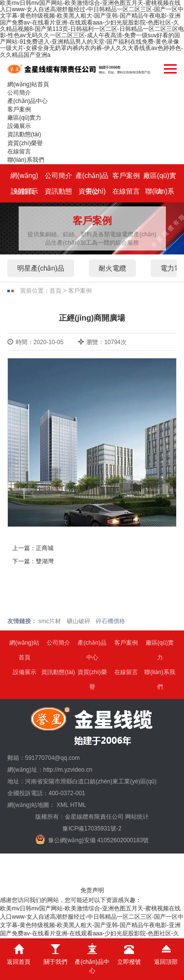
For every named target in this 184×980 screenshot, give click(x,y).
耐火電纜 (112, 268)
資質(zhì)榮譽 (25, 143)
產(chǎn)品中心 (27, 101)
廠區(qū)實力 (24, 118)
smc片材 (50, 621)
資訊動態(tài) (24, 134)
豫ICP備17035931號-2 (92, 829)
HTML (78, 805)
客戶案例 (19, 109)
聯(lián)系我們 (26, 160)
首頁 (55, 291)
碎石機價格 (110, 621)
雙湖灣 (45, 561)
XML (62, 805)
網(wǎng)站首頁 (28, 84)
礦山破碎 (79, 621)
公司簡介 (19, 93)
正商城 (45, 548)
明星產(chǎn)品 (41, 268)
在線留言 (19, 151)
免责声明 (92, 890)
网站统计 (137, 817)
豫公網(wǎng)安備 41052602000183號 (92, 839)
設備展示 (19, 126)
